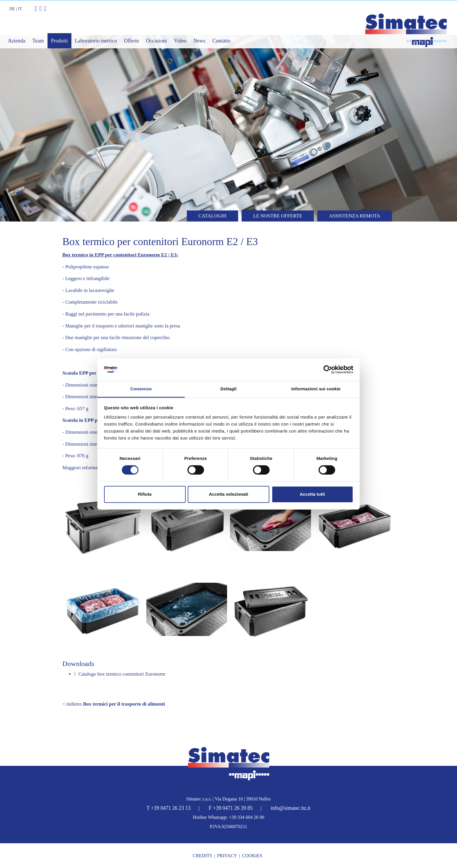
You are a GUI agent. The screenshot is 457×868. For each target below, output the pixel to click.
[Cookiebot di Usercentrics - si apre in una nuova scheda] (328, 370)
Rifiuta (145, 494)
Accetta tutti (312, 494)
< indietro (114, 704)
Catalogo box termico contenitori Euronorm (120, 674)
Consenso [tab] (141, 389)
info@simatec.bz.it (291, 808)
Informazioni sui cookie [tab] (316, 389)
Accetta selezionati (228, 494)
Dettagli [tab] (228, 389)
